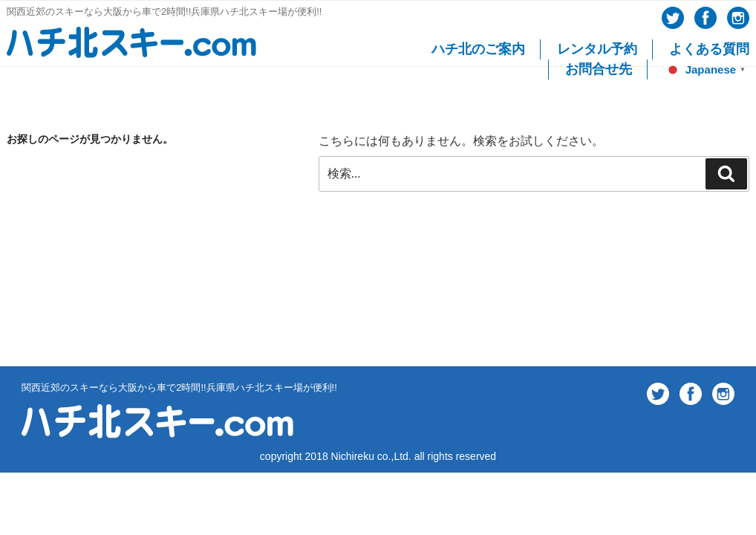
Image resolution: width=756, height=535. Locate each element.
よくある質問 (709, 49)
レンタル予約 (597, 49)
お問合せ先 (599, 69)
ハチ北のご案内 (478, 49)
